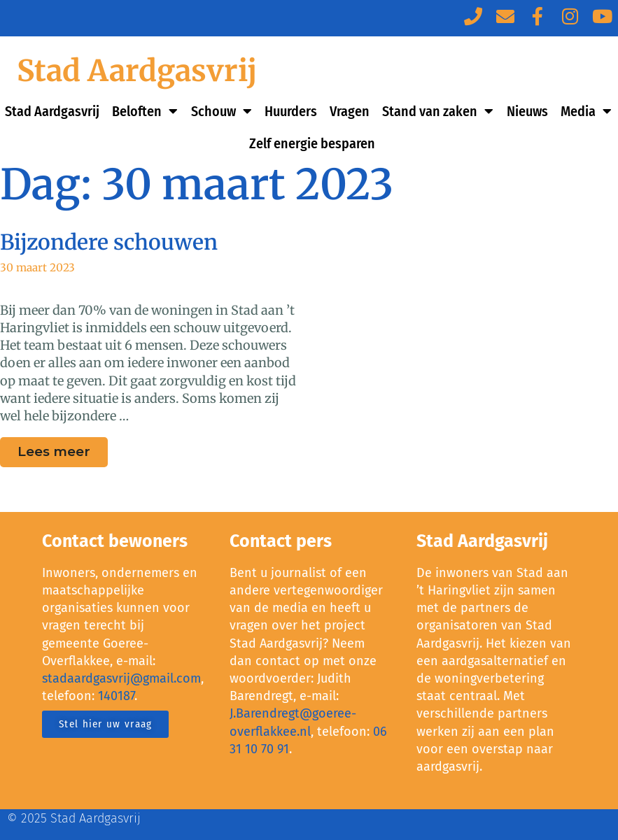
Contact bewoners (115, 541)
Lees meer (63, 448)
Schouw (222, 111)
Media (586, 111)
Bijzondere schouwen (109, 242)
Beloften (145, 111)
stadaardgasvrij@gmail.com (121, 678)
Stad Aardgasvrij (137, 71)
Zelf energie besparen (312, 143)
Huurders (291, 111)
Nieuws (527, 111)
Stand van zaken (438, 111)
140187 (116, 696)
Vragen (350, 111)
